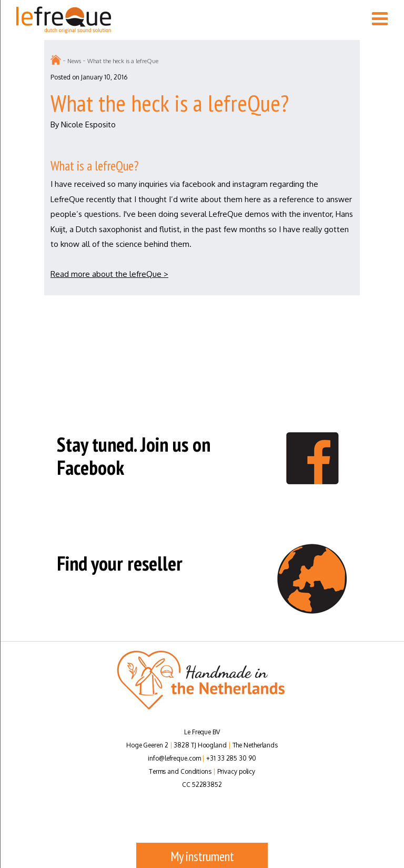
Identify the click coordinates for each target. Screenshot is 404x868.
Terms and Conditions (180, 771)
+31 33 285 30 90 (231, 758)
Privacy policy (236, 771)
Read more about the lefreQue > (109, 274)
